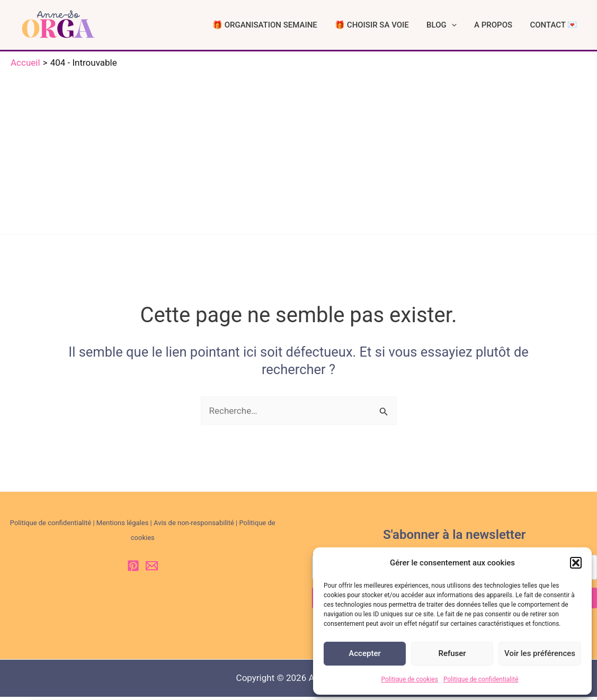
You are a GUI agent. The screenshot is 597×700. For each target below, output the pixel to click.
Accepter (364, 653)
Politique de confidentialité (481, 679)
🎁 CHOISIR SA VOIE (397, 26)
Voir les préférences (540, 653)
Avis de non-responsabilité (194, 526)
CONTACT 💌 (557, 26)
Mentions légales (123, 526)
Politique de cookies (410, 679)
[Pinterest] (133, 569)
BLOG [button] (459, 26)
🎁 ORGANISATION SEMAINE (297, 26)
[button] (576, 563)
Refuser (452, 653)
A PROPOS (504, 26)
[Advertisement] (298, 152)
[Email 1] (152, 569)
